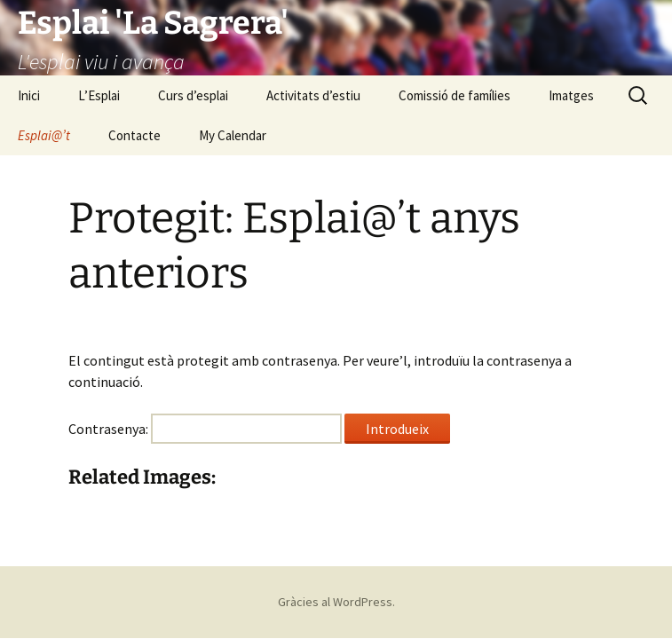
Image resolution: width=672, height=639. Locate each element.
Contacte (134, 135)
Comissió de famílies (455, 95)
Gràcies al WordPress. (336, 602)
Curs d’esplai (193, 95)
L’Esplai (99, 95)
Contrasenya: (205, 429)
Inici (29, 95)
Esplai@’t (44, 135)
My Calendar (233, 135)
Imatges (571, 95)
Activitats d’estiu (313, 95)
